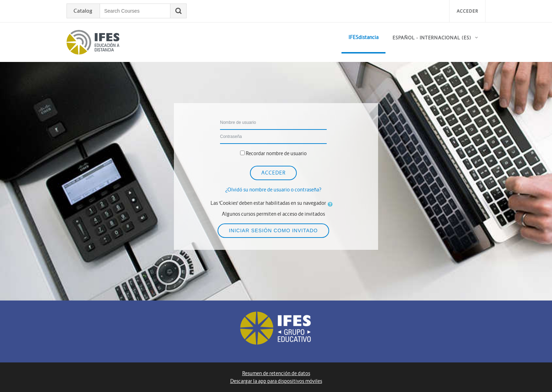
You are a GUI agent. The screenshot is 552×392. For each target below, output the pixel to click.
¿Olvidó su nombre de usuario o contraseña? (273, 190)
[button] (332, 204)
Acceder (467, 11)
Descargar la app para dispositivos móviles (276, 381)
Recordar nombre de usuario (276, 153)
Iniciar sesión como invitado (273, 230)
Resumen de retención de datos (276, 373)
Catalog (83, 11)
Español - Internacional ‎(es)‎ (432, 38)
